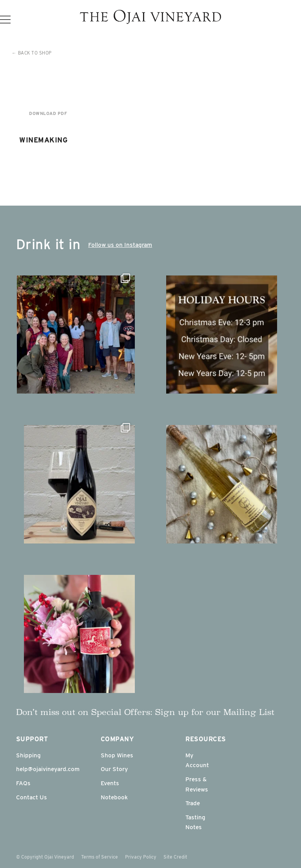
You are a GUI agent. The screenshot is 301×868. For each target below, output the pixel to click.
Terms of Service (100, 857)
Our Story (114, 769)
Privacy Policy (141, 857)
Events (110, 783)
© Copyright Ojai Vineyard (45, 857)
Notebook (114, 797)
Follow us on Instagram (120, 245)
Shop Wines (117, 755)
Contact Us (32, 797)
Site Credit (175, 857)
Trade (193, 803)
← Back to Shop (32, 53)
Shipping (28, 755)
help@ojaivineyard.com (48, 769)
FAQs (23, 783)
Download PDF (48, 113)
